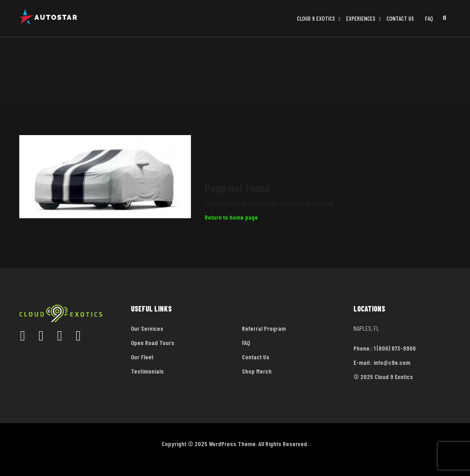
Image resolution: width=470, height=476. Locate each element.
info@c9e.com (392, 362)
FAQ (429, 18)
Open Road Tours (153, 343)
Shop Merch (257, 371)
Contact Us (400, 18)
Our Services (147, 328)
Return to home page (231, 217)
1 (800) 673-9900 (395, 348)
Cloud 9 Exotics (316, 18)
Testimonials (147, 371)
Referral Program (264, 328)
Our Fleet (142, 357)
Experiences (361, 18)
